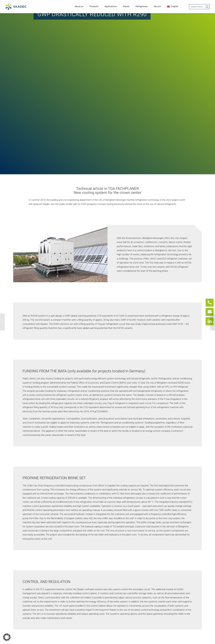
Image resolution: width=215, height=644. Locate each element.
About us (79, 6)
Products (94, 6)
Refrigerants (142, 6)
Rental (126, 6)
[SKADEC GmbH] (16, 7)
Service (157, 6)
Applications (111, 6)
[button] (7, 637)
